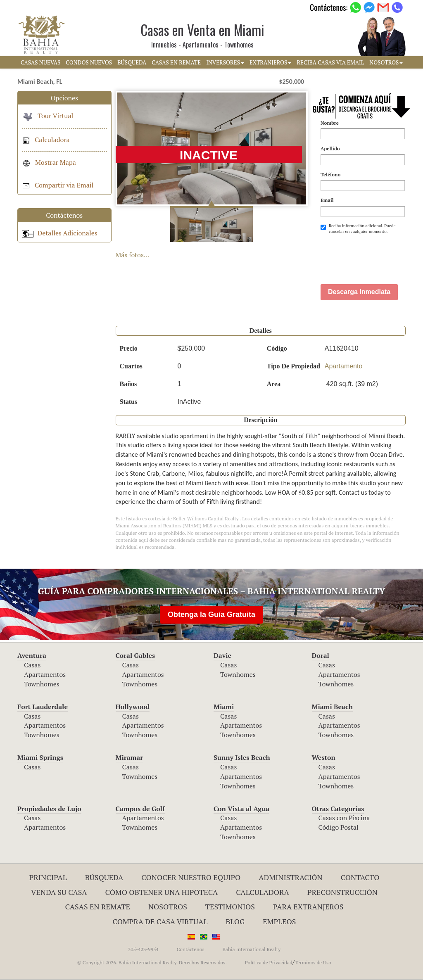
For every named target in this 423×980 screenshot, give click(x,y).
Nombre (330, 123)
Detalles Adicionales (60, 233)
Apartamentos (45, 674)
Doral (321, 655)
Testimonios (230, 906)
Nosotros (168, 906)
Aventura (32, 655)
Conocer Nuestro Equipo (191, 877)
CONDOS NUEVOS (89, 62)
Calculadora (46, 140)
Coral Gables (135, 655)
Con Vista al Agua (241, 809)
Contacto (360, 877)
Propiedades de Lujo (49, 809)
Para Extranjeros (308, 906)
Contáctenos (191, 949)
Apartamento (344, 366)
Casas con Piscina (344, 818)
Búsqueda (104, 877)
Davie (222, 655)
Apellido (330, 148)
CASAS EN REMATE (176, 62)
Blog (235, 921)
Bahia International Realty (251, 949)
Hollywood (133, 707)
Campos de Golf (140, 809)
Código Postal (339, 827)
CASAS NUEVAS (40, 62)
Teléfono (330, 174)
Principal (48, 877)
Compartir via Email (58, 185)
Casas (32, 665)
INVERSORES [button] (225, 62)
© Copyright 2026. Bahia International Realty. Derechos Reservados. (152, 962)
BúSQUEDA (132, 62)
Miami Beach (332, 707)
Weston (324, 757)
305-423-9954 (143, 949)
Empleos (279, 921)
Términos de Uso (313, 962)
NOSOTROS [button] (386, 62)
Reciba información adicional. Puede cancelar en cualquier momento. (358, 229)
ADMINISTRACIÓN (291, 877)
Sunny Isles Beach (242, 757)
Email (327, 200)
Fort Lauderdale (43, 707)
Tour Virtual (48, 116)
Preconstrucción (342, 892)
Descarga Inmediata (359, 292)
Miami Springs (40, 757)
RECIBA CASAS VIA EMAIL (330, 62)
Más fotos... (133, 255)
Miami (224, 707)
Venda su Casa (59, 892)
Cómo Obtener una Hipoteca (162, 892)
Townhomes (42, 684)
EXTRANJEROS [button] (270, 62)
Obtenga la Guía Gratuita (211, 615)
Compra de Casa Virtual (160, 921)
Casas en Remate (98, 906)
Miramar (130, 757)
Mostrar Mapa (49, 162)
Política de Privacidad (269, 962)
